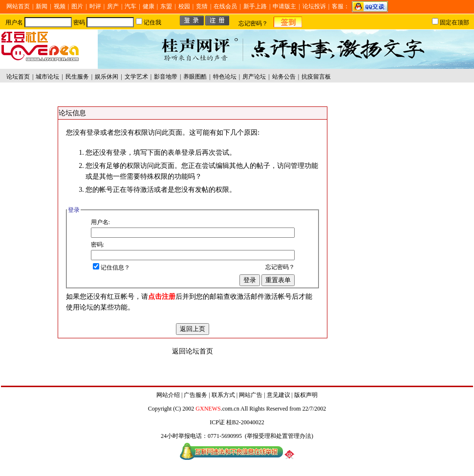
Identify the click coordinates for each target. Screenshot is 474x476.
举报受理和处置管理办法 (279, 436)
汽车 (130, 6)
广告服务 (195, 395)
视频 (60, 6)
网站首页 (18, 6)
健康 (149, 6)
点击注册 (162, 297)
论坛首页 (18, 77)
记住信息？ (111, 268)
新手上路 (255, 6)
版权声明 (306, 395)
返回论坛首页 (193, 351)
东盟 (166, 6)
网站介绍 (168, 395)
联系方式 (223, 395)
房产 (113, 6)
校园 (184, 6)
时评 (95, 6)
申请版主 (284, 6)
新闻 (42, 6)
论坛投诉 (314, 6)
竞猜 (202, 6)
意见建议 (279, 395)
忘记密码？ (253, 23)
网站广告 (251, 395)
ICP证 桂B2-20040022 (237, 422)
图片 (77, 6)
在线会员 (225, 6)
